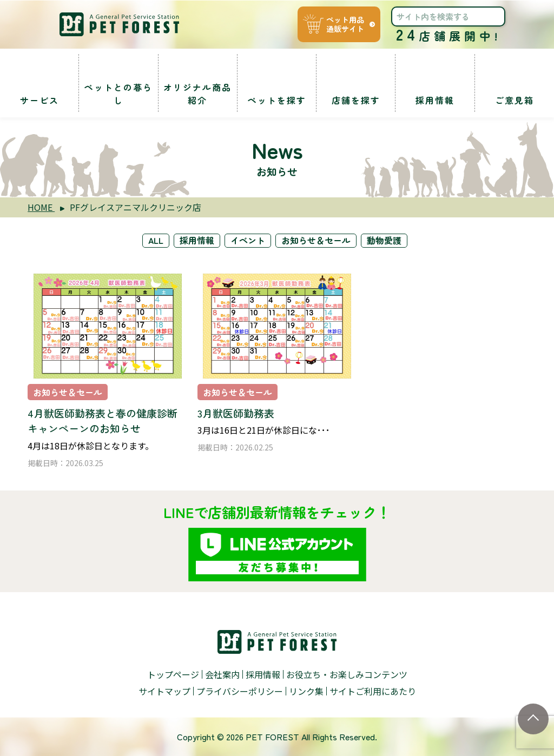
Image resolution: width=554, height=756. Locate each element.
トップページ (173, 674)
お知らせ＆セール (316, 241)
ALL (156, 241)
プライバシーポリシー (240, 691)
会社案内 (222, 674)
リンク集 (306, 691)
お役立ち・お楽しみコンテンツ (347, 674)
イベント (248, 241)
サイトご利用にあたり (373, 691)
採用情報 (197, 241)
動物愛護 (385, 241)
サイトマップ (164, 691)
